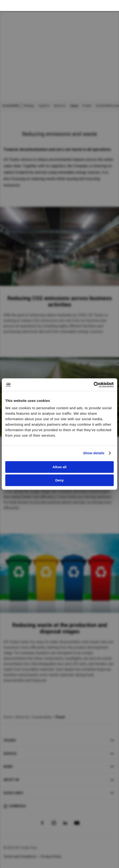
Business (60, 106)
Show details (94, 453)
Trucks (10, 740)
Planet (74, 106)
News (8, 767)
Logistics (44, 106)
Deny (60, 480)
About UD (11, 780)
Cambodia (17, 806)
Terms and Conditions (20, 857)
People (87, 106)
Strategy (29, 106)
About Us (22, 717)
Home (8, 717)
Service (10, 754)
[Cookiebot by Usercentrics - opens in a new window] (94, 385)
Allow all (60, 467)
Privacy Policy (51, 857)
